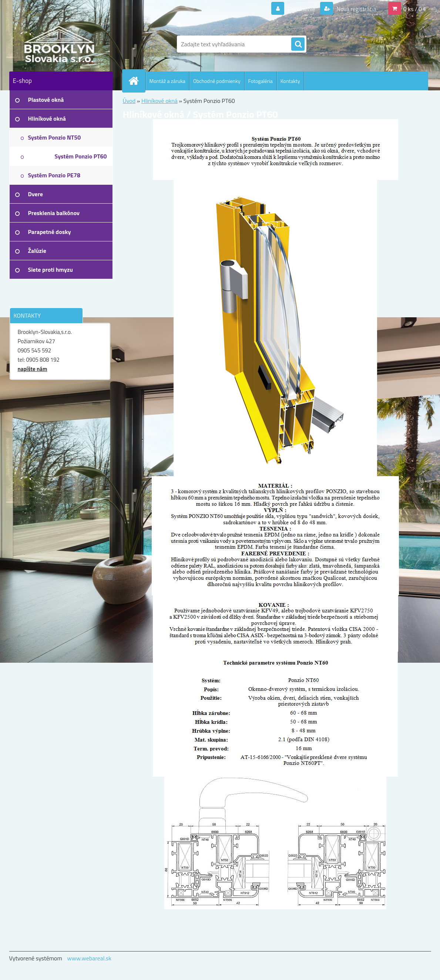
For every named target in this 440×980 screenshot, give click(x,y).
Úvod (129, 101)
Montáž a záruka (167, 81)
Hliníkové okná (159, 101)
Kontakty (290, 81)
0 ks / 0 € (415, 9)
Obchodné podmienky (217, 81)
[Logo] (60, 44)
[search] (298, 44)
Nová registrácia (356, 9)
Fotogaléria (261, 81)
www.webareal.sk (89, 958)
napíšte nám (33, 369)
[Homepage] (137, 81)
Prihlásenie (301, 9)
